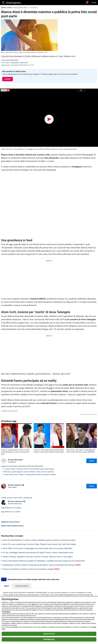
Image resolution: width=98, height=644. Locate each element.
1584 (33, 604)
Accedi (94, 3)
